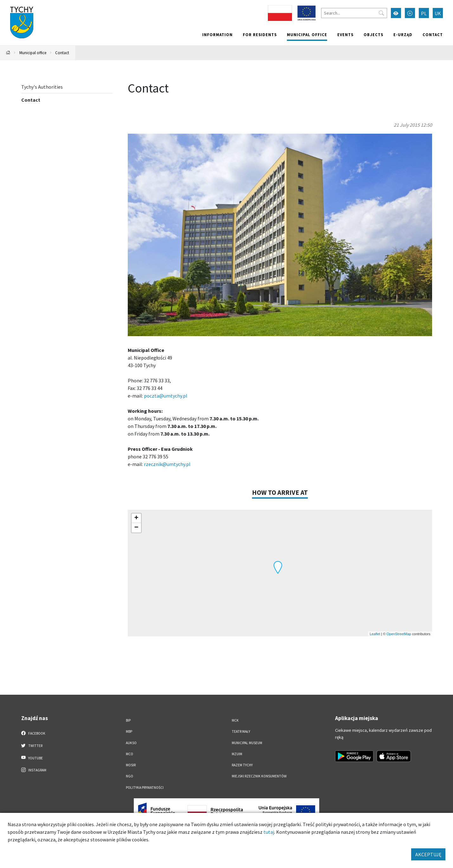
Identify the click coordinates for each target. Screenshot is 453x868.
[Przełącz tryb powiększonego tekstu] (410, 13)
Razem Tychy (242, 765)
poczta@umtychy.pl (166, 396)
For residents (260, 35)
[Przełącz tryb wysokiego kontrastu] (396, 13)
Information (217, 35)
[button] (278, 567)
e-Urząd (403, 35)
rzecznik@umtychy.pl (167, 464)
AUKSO (131, 743)
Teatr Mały (241, 731)
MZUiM (237, 754)
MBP (129, 731)
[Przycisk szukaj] (381, 13)
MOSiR (131, 765)
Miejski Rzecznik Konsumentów (259, 776)
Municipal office (307, 35)
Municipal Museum (247, 743)
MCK (235, 720)
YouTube (32, 758)
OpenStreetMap (399, 634)
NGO (129, 776)
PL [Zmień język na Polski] (424, 13)
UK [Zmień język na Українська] (438, 13)
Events (345, 35)
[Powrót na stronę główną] (8, 53)
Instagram (34, 770)
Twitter (32, 745)
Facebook (33, 733)
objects (373, 35)
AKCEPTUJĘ (428, 854)
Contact (433, 35)
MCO (129, 754)
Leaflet (375, 634)
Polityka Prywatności (145, 788)
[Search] (354, 13)
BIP (128, 720)
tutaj (269, 832)
